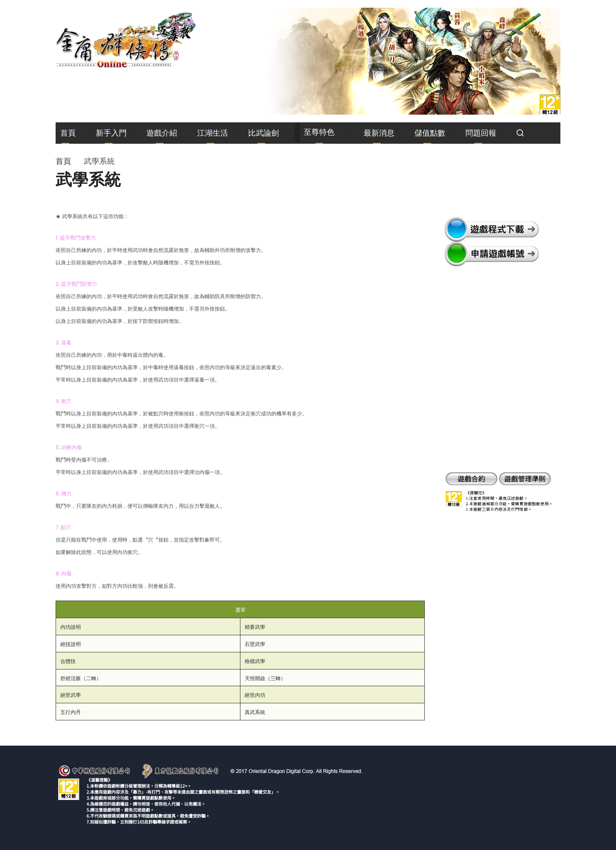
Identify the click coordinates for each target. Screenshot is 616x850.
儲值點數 (430, 133)
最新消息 (379, 133)
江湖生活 (213, 133)
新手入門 (111, 133)
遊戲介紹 (162, 133)
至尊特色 (319, 132)
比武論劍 (264, 133)
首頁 (68, 133)
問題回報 (481, 133)
